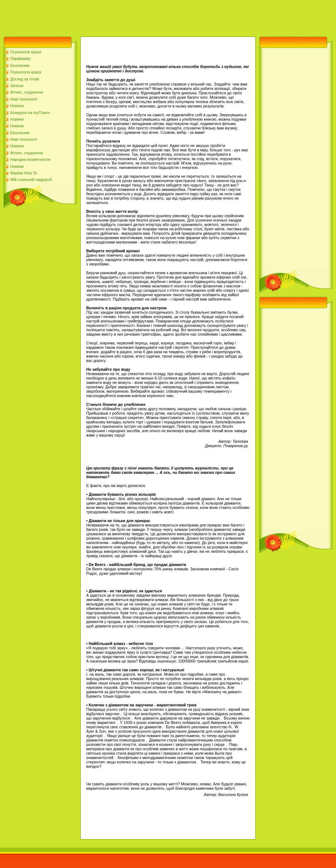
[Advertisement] (133, 16)
